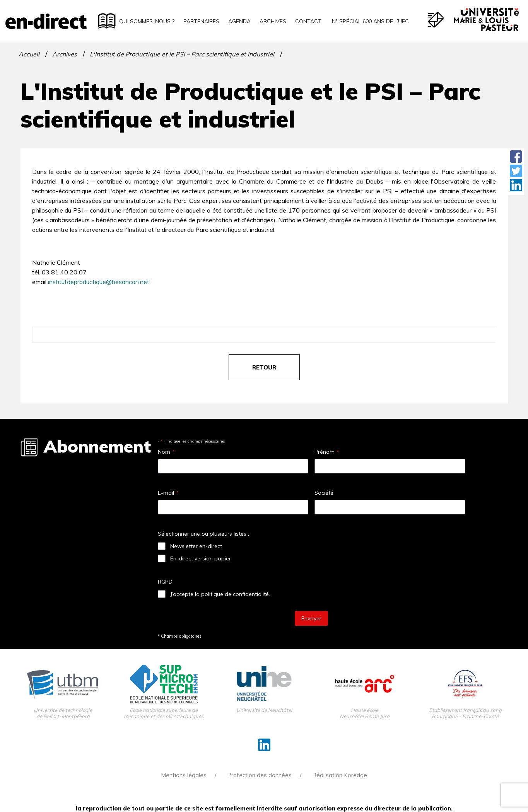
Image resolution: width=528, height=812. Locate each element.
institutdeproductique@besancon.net (99, 282)
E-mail (168, 493)
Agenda (239, 21)
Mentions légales (184, 775)
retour (264, 367)
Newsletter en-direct (196, 546)
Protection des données (259, 775)
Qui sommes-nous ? (147, 21)
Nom (166, 452)
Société (324, 493)
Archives (273, 21)
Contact (308, 21)
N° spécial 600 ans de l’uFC (370, 21)
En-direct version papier (201, 558)
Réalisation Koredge (340, 775)
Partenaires (201, 21)
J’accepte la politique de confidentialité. (220, 594)
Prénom (327, 452)
